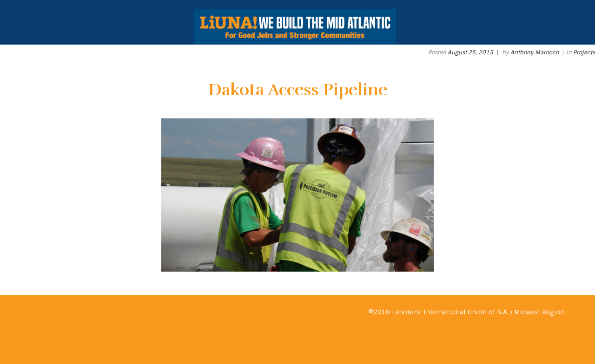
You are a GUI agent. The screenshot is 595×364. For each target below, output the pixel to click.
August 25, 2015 (470, 52)
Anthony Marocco (535, 52)
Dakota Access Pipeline (298, 90)
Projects (584, 52)
